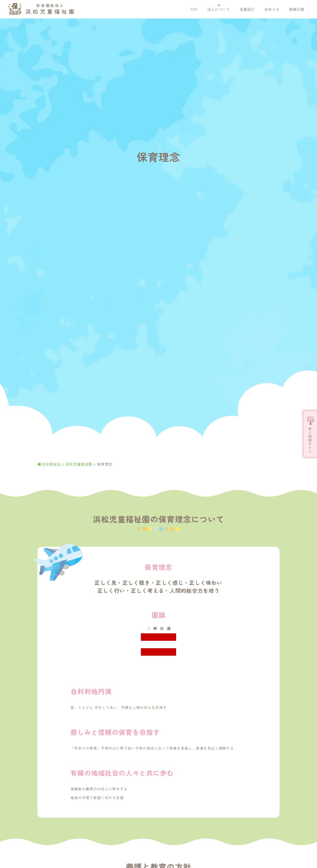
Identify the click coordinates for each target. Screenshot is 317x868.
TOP (194, 9)
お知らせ (272, 9)
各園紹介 (247, 9)
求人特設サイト (310, 440)
